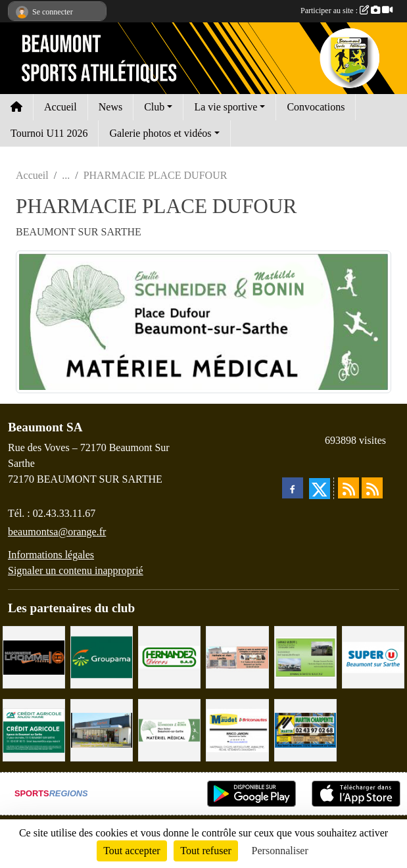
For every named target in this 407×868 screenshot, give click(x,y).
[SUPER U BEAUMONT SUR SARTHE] (373, 656)
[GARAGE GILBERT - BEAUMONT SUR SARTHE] (305, 656)
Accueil (60, 107)
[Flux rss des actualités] (348, 488)
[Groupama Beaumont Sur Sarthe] (102, 656)
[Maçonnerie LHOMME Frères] (34, 656)
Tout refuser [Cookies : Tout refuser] (206, 851)
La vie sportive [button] (226, 107)
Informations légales (51, 555)
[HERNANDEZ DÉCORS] (169, 656)
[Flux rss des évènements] (372, 488)
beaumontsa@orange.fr (57, 532)
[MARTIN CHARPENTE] (305, 730)
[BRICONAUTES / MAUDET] (237, 730)
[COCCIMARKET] (102, 730)
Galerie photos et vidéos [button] (160, 133)
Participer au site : (347, 11)
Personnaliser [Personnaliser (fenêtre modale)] (280, 851)
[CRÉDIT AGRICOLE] (34, 730)
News (110, 107)
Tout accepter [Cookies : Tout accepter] (132, 851)
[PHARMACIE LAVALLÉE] (237, 656)
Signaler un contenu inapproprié (76, 570)
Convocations (316, 107)
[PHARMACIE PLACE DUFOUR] (169, 730)
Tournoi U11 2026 (49, 133)
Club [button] (154, 107)
